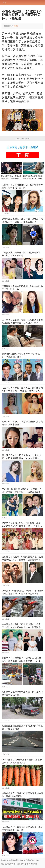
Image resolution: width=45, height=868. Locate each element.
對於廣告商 (33, 864)
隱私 (23, 864)
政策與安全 (13, 864)
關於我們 (5, 864)
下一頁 (23, 155)
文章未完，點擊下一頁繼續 (23, 147)
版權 (27, 864)
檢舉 (16, 26)
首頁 (5, 3)
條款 (19, 864)
